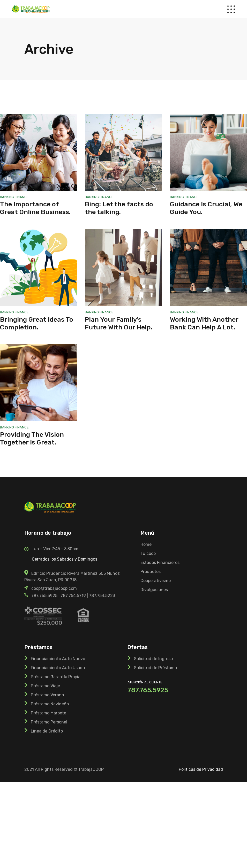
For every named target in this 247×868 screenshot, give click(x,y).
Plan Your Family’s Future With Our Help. (119, 323)
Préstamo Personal (49, 722)
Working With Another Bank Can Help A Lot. (204, 323)
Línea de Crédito (47, 731)
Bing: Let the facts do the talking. (119, 208)
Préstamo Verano (47, 695)
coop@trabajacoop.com (54, 588)
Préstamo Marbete (48, 713)
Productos (151, 572)
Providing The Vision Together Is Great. (32, 438)
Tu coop (148, 553)
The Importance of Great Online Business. (35, 208)
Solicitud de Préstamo (155, 668)
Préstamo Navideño (50, 704)
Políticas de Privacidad (201, 769)
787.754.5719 (73, 596)
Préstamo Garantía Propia (56, 677)
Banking (7, 197)
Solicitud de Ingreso (153, 659)
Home (146, 544)
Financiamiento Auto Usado (58, 668)
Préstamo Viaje (45, 686)
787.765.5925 (44, 596)
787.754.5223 (102, 596)
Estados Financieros (160, 563)
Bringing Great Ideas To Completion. (37, 323)
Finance (22, 197)
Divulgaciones (154, 590)
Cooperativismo (156, 581)
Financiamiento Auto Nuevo (58, 659)
